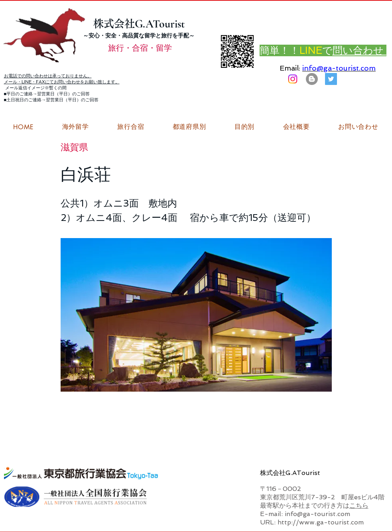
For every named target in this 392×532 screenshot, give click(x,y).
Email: (290, 68)
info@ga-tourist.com (339, 68)
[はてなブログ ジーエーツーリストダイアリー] (312, 79)
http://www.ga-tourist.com (321, 522)
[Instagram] (293, 79)
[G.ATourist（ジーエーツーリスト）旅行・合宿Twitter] (331, 79)
